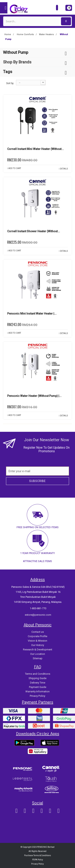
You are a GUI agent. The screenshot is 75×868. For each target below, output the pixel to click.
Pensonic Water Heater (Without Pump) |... (34, 396)
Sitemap (38, 658)
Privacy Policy (37, 696)
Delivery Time (38, 683)
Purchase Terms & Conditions (38, 855)
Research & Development (38, 649)
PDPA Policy (38, 860)
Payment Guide (38, 687)
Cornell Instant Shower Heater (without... (34, 231)
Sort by (10, 83)
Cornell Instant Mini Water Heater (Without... (35, 149)
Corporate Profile (37, 636)
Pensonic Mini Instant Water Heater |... (32, 314)
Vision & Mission (37, 641)
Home (8, 34)
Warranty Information (37, 691)
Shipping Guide (37, 678)
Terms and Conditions (38, 674)
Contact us (38, 632)
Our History (38, 645)
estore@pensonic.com (38, 615)
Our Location (38, 654)
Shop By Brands (17, 62)
